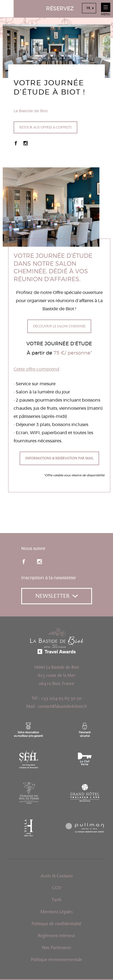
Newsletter (57, 596)
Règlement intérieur (57, 936)
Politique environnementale (57, 960)
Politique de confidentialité (57, 924)
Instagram (26, 143)
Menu (106, 9)
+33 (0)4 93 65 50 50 (61, 698)
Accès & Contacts (57, 876)
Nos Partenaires (57, 948)
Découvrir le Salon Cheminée (59, 326)
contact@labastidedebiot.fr (63, 706)
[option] (57, 51)
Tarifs (57, 900)
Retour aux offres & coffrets (45, 127)
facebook (24, 562)
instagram (39, 562)
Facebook (16, 143)
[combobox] (89, 8)
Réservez (60, 9)
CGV (57, 888)
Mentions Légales (57, 912)
